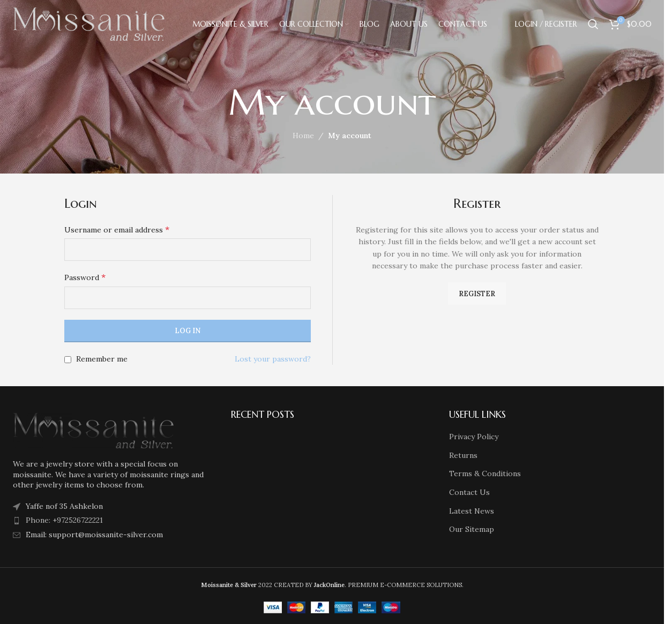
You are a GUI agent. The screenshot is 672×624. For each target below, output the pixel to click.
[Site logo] (89, 24)
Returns (463, 455)
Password (85, 277)
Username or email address (117, 229)
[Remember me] (68, 360)
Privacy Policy (474, 437)
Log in (188, 331)
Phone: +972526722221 (64, 520)
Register (477, 294)
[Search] (593, 24)
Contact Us (469, 492)
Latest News (472, 511)
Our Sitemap (472, 529)
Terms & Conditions (485, 473)
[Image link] (93, 430)
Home (303, 136)
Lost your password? (273, 359)
